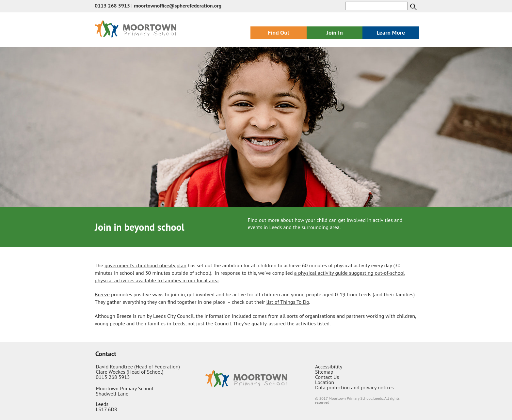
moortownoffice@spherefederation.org (178, 6)
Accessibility (329, 366)
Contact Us (327, 377)
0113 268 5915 (112, 6)
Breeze (102, 294)
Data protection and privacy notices (354, 387)
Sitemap (324, 372)
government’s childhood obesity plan (145, 265)
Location (325, 382)
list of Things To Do (288, 302)
